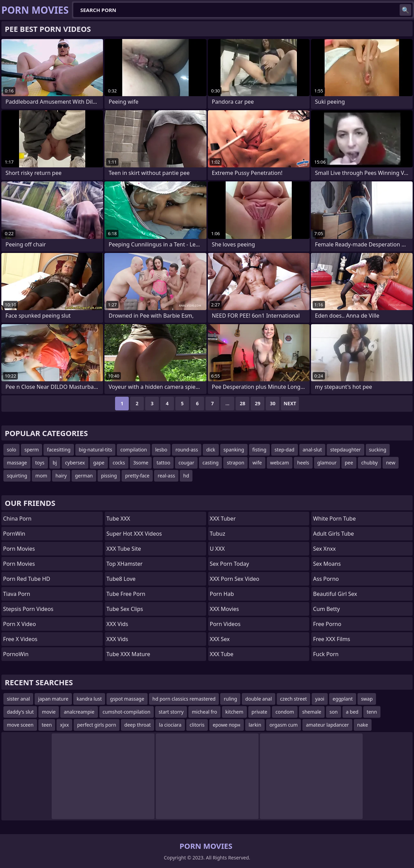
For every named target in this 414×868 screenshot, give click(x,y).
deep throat (137, 725)
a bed (352, 712)
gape (99, 463)
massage (17, 463)
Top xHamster (125, 564)
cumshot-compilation (127, 712)
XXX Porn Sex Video (235, 579)
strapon (235, 463)
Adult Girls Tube (333, 534)
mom (41, 476)
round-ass (187, 450)
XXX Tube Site (124, 549)
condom (285, 712)
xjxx (64, 725)
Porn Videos (225, 624)
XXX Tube (222, 654)
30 (273, 403)
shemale (312, 712)
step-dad (285, 450)
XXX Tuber (223, 519)
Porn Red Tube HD (27, 579)
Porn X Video (20, 624)
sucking (378, 450)
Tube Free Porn (126, 594)
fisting (259, 450)
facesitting (59, 450)
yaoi (320, 699)
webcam (280, 463)
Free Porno (327, 624)
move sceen (20, 725)
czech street (293, 699)
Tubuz (218, 534)
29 (258, 403)
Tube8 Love (121, 579)
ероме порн (227, 725)
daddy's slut (20, 712)
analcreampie (79, 712)
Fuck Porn (326, 654)
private (260, 712)
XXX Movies (224, 609)
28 (242, 403)
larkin (255, 725)
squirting (17, 476)
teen (47, 725)
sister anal (18, 699)
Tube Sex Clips (125, 609)
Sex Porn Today (230, 564)
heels (303, 463)
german (84, 476)
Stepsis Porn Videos (28, 609)
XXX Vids (117, 624)
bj (55, 463)
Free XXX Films (331, 639)
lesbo (161, 450)
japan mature (53, 699)
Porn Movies (19, 549)
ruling (230, 699)
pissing (109, 476)
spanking (234, 450)
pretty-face (137, 476)
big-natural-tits (95, 450)
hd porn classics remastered (184, 699)
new (391, 463)
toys (40, 463)
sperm (32, 450)
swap (367, 699)
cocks (119, 463)
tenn (372, 712)
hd (186, 476)
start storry (171, 712)
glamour (327, 463)
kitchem (234, 712)
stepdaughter (345, 450)
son (334, 712)
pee (349, 463)
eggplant (343, 699)
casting (210, 463)
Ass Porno (326, 579)
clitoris (197, 725)
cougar (186, 463)
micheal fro (204, 712)
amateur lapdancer (327, 725)
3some (141, 463)
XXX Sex (220, 639)
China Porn (17, 519)
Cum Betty (326, 609)
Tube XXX (118, 519)
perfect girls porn (97, 725)
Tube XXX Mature (128, 654)
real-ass (166, 476)
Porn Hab (222, 594)
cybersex (75, 463)
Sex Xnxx (324, 549)
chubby (369, 463)
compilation (134, 450)
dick (211, 450)
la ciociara (170, 725)
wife (257, 463)
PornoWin (16, 654)
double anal (258, 699)
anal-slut (312, 450)
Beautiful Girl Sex (335, 594)
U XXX (217, 549)
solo (11, 450)
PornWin (14, 534)
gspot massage (127, 699)
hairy (61, 476)
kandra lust (89, 699)
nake (363, 725)
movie (49, 712)
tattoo (163, 463)
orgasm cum (284, 725)
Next (290, 403)
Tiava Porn (17, 594)
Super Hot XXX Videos (134, 534)
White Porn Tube (334, 519)
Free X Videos (20, 639)
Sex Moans (327, 564)
